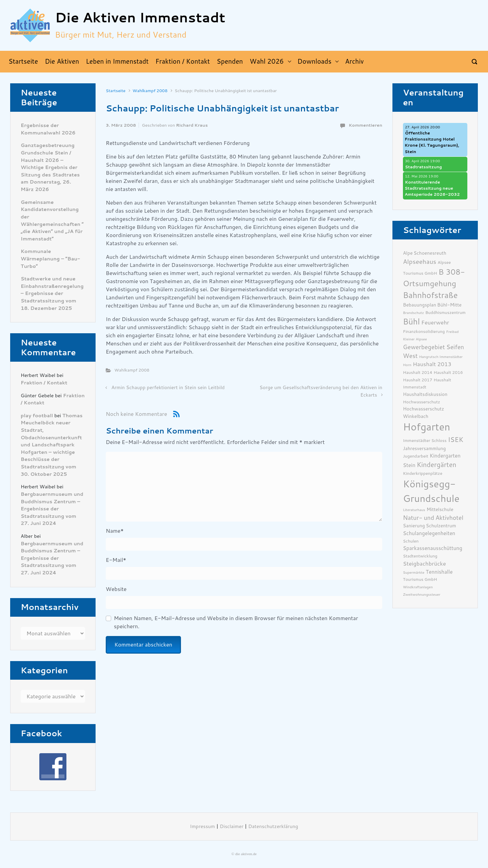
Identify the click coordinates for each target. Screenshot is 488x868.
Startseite (116, 91)
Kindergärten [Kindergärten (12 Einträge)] (437, 465)
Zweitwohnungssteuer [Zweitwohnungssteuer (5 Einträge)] (422, 595)
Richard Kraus (192, 125)
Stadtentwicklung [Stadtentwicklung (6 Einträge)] (420, 556)
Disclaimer (231, 827)
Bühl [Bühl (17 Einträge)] (411, 322)
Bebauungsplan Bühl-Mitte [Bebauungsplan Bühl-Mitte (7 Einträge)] (432, 305)
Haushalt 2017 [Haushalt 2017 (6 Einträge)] (418, 380)
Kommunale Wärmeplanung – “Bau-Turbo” (50, 259)
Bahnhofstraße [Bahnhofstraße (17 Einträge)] (430, 295)
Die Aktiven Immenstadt (140, 18)
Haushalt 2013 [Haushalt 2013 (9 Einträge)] (432, 364)
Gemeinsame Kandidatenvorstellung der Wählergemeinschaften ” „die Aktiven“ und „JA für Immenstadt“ (52, 221)
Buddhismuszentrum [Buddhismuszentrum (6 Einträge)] (445, 312)
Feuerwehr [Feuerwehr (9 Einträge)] (435, 323)
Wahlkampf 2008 (150, 91)
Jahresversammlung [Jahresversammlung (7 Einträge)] (424, 448)
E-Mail (116, 560)
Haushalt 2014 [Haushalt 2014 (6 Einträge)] (418, 372)
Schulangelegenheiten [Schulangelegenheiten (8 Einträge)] (429, 533)
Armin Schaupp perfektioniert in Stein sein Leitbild (168, 388)
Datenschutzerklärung (273, 827)
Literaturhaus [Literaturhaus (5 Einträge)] (414, 510)
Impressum (203, 827)
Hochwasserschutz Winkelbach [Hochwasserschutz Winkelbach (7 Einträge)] (423, 412)
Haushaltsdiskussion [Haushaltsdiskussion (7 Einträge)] (425, 394)
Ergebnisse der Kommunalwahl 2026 (48, 129)
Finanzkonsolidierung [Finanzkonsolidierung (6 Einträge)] (424, 331)
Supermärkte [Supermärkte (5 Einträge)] (414, 573)
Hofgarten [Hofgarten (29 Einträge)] (426, 427)
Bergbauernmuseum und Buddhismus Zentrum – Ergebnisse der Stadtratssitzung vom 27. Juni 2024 (52, 509)
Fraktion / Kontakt (44, 383)
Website (116, 589)
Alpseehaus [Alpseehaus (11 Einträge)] (420, 262)
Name (115, 531)
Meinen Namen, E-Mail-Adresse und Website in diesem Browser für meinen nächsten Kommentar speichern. (236, 622)
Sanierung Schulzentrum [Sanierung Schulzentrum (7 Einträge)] (430, 526)
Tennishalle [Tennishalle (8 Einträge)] (439, 572)
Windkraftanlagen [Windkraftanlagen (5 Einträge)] (418, 587)
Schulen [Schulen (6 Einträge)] (411, 541)
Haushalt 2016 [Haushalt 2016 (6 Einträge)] (449, 372)
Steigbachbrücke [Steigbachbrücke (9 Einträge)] (424, 564)
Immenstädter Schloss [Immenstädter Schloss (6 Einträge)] (425, 440)
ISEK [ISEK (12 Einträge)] (456, 440)
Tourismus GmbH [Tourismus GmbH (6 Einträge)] (420, 579)
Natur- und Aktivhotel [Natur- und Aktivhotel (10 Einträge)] (433, 518)
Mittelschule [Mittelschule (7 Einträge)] (440, 509)
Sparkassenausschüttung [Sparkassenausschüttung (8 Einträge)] (433, 548)
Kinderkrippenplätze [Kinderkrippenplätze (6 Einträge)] (423, 473)
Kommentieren (365, 125)
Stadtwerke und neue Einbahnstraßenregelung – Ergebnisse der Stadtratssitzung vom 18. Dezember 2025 (52, 293)
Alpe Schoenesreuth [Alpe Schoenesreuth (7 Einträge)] (425, 253)
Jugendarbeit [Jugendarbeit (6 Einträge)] (416, 456)
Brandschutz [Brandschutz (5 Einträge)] (413, 313)
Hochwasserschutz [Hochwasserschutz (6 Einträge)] (422, 402)
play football (37, 416)
